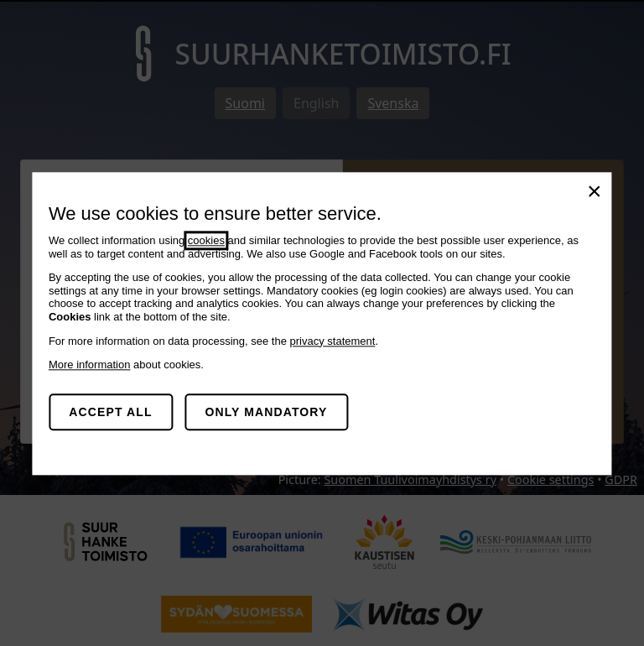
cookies (206, 240)
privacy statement (333, 341)
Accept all (110, 412)
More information (90, 365)
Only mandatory (266, 412)
